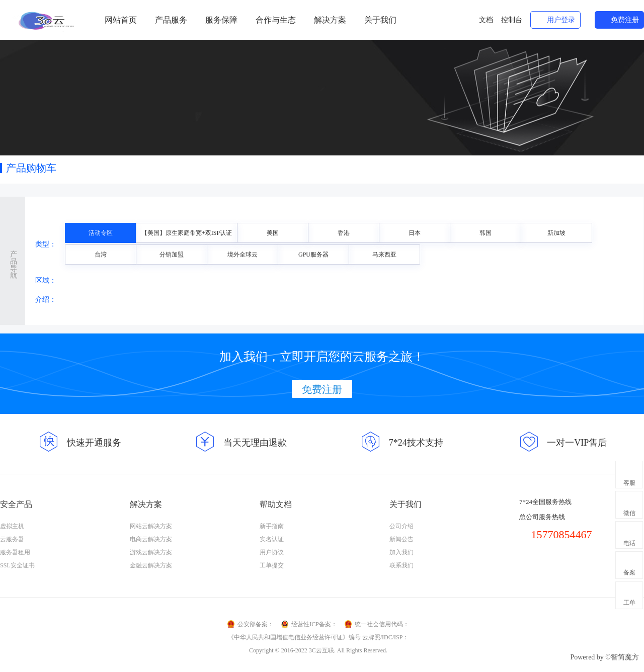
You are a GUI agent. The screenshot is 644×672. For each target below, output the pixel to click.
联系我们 (401, 565)
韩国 (486, 233)
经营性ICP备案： (314, 624)
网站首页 (121, 20)
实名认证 (272, 539)
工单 (629, 603)
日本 (415, 233)
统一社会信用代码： (382, 624)
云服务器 (12, 539)
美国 (273, 233)
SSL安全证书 (17, 565)
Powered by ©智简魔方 (605, 657)
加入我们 (401, 552)
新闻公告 (401, 539)
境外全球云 (243, 255)
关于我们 (380, 20)
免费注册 (625, 20)
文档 (486, 20)
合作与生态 (276, 20)
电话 (629, 543)
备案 (629, 572)
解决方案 (330, 20)
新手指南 (272, 526)
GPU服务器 (313, 255)
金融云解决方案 (151, 565)
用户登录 (561, 20)
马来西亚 (384, 255)
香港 (344, 233)
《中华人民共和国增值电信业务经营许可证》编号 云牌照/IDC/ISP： (318, 637)
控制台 (512, 20)
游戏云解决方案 (151, 552)
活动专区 (101, 233)
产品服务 (171, 20)
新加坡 (556, 233)
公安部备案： (256, 624)
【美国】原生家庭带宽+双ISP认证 (187, 233)
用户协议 (272, 552)
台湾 (101, 255)
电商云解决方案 (151, 539)
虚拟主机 (12, 526)
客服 (629, 483)
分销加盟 (172, 255)
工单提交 (272, 565)
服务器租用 (15, 552)
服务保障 (221, 20)
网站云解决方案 (151, 526)
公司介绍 (401, 526)
